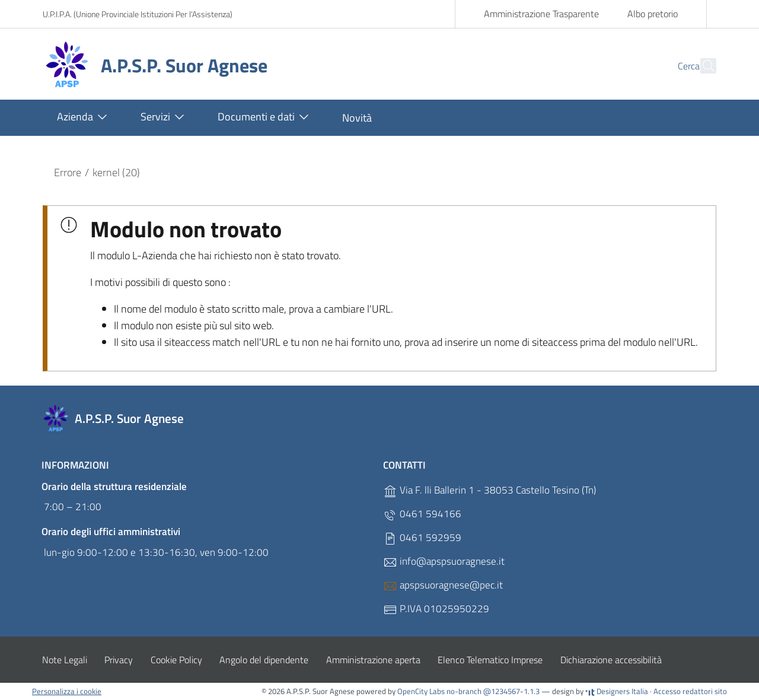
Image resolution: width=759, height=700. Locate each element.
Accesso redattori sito (690, 691)
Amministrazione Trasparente (541, 14)
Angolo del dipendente (264, 660)
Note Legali (65, 660)
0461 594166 (422, 514)
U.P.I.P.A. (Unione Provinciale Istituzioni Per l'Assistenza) (138, 14)
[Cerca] (702, 66)
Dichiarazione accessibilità (611, 660)
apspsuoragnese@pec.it (443, 585)
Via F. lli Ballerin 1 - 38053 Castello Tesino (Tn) (489, 490)
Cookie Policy (176, 660)
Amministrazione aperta (373, 660)
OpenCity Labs (422, 691)
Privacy (119, 660)
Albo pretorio (653, 14)
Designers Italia (617, 691)
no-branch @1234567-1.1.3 (493, 691)
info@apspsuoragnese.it (444, 561)
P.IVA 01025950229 (436, 609)
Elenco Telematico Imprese (490, 660)
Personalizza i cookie (67, 691)
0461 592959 (422, 538)
